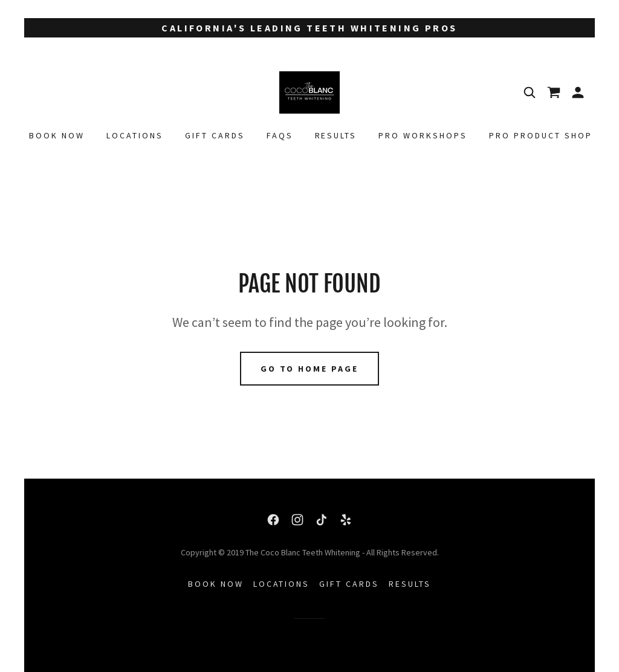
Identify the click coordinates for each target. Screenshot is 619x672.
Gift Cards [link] (215, 135)
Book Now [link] (57, 135)
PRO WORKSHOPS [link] (423, 135)
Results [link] (336, 135)
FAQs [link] (280, 135)
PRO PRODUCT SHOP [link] (541, 135)
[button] (578, 92)
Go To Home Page (310, 369)
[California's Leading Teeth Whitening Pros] (309, 28)
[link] (309, 91)
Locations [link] (135, 135)
